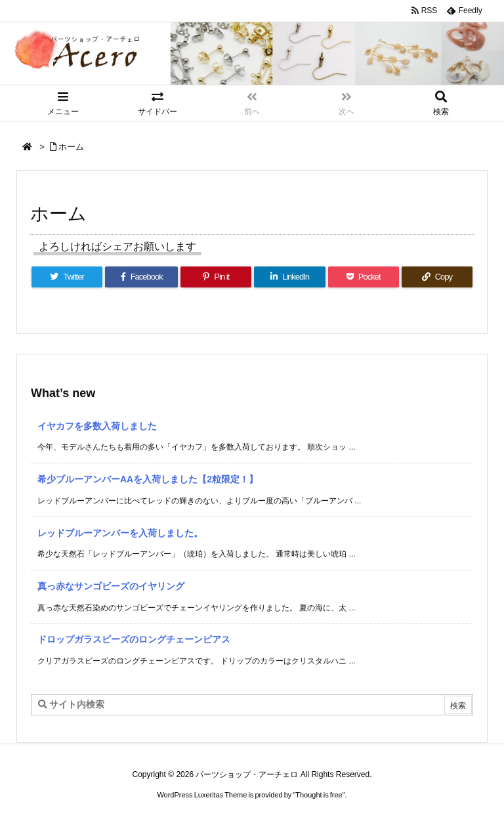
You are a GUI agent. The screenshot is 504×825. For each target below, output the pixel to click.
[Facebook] (141, 277)
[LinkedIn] (289, 277)
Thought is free (319, 795)
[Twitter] (67, 277)
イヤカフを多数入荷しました (97, 426)
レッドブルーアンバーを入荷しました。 (120, 533)
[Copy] (437, 277)
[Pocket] (364, 277)
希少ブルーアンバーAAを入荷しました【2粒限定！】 (148, 479)
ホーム (71, 147)
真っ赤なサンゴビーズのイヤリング (111, 586)
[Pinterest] (216, 277)
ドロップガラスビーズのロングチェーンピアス (134, 639)
